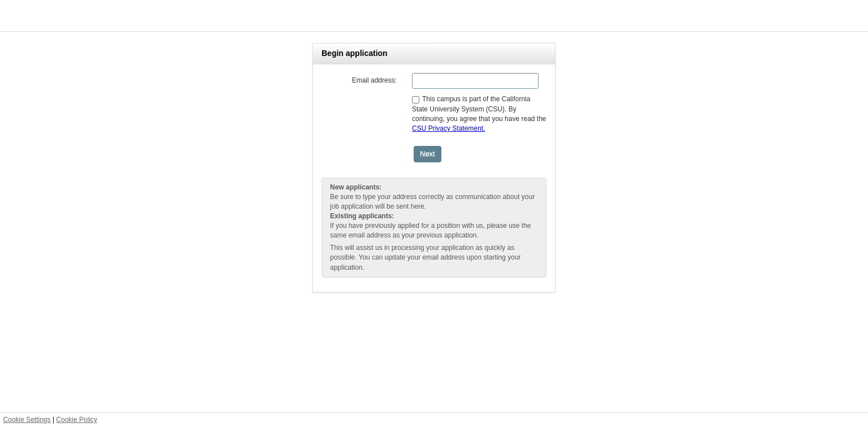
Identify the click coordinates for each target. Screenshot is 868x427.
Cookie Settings (27, 420)
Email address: (374, 80)
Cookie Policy (77, 420)
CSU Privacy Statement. (448, 128)
